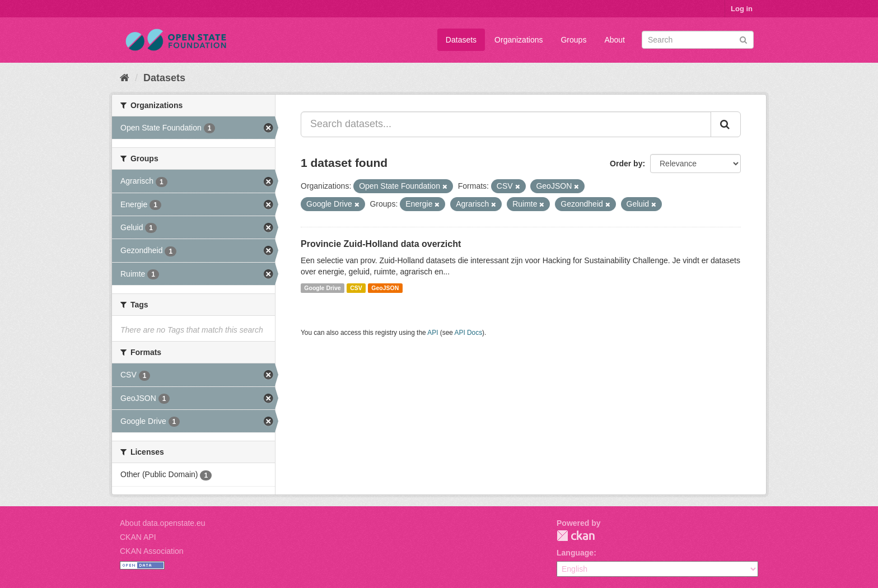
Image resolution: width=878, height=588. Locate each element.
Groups (573, 40)
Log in (742, 9)
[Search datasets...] (506, 124)
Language (575, 553)
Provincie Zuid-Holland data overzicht (381, 244)
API (433, 333)
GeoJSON (385, 288)
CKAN (576, 536)
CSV (356, 288)
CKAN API (138, 537)
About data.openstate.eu (163, 523)
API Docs (469, 333)
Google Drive (322, 288)
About (615, 40)
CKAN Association (152, 551)
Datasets (461, 40)
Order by (626, 164)
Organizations (519, 40)
